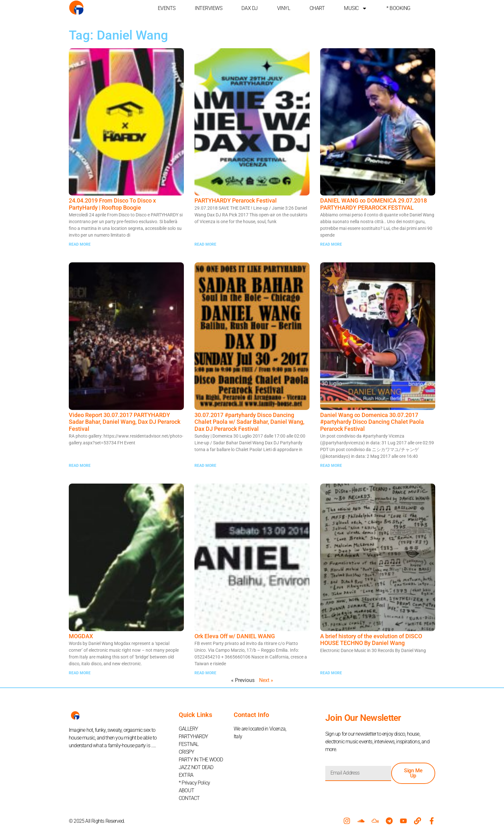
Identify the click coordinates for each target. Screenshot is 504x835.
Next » (266, 680)
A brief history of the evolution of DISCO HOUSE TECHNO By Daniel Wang (371, 640)
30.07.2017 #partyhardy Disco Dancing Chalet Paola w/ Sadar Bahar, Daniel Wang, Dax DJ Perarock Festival (249, 422)
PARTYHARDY (193, 736)
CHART (317, 8)
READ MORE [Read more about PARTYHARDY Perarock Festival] (205, 244)
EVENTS (167, 8)
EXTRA (186, 775)
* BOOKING (398, 8)
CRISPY (186, 752)
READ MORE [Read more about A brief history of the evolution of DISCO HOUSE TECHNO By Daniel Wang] (331, 673)
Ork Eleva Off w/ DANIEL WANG (235, 636)
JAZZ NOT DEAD (196, 767)
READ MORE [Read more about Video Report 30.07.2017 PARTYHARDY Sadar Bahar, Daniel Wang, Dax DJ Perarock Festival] (80, 466)
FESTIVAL (189, 744)
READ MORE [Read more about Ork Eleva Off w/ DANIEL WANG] (205, 673)
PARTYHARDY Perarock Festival (236, 200)
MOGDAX (81, 636)
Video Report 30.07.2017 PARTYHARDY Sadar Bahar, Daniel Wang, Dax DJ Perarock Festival (125, 422)
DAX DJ (249, 8)
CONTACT (189, 798)
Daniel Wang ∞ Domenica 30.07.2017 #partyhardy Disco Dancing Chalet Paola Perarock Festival (372, 422)
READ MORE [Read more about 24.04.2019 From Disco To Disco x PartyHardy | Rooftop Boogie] (80, 244)
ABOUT (186, 790)
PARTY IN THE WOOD (201, 760)
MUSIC (355, 8)
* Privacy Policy (194, 783)
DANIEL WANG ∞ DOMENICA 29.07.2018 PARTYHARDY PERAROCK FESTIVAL (373, 204)
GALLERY (188, 729)
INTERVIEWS (209, 8)
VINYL (284, 8)
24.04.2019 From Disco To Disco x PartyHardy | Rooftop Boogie (112, 204)
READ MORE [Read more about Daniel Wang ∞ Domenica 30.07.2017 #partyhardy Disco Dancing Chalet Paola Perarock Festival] (331, 466)
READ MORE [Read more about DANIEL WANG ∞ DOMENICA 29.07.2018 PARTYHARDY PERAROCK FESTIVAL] (331, 244)
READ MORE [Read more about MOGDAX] (80, 673)
